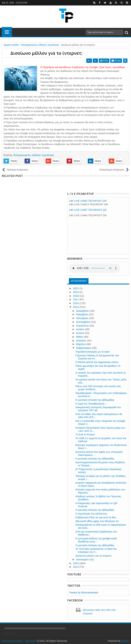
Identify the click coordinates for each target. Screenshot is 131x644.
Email (116, 61)
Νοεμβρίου (83, 314)
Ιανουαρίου (83, 559)
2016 (76, 303)
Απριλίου (82, 340)
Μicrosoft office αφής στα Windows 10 (97, 521)
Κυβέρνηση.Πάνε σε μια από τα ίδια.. (96, 517)
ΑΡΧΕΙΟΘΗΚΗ (79, 281)
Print (104, 61)
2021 (76, 288)
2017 (76, 299)
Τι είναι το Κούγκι (85, 434)
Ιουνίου (81, 333)
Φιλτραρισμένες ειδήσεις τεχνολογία (34, 155)
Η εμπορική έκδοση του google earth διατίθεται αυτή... (96, 540)
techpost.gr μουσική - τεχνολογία (19, 641)
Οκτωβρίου (83, 318)
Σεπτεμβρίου (84, 322)
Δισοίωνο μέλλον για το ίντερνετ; (94, 556)
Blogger (125, 641)
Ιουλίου (81, 329)
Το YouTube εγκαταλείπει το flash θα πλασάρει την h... (96, 550)
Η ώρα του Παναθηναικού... (91, 404)
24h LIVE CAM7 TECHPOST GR (88, 210)
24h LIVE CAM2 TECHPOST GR (88, 201)
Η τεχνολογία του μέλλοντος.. (92, 514)
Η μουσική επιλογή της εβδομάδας (95, 400)
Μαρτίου (81, 344)
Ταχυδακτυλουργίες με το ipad (92, 352)
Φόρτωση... (10, 633)
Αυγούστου (83, 326)
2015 (76, 307)
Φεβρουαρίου (84, 348)
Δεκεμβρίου (83, 311)
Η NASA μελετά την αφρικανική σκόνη (97, 362)
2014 (76, 563)
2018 (76, 296)
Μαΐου (80, 337)
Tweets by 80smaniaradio (84, 592)
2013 (76, 567)
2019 (76, 292)
